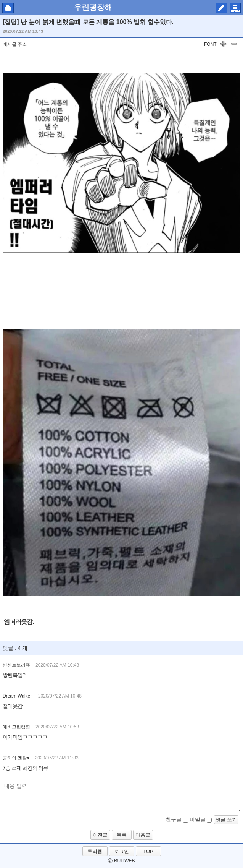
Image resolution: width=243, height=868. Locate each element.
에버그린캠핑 (16, 727)
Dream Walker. (18, 696)
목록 (122, 835)
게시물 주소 (15, 44)
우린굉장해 (93, 7)
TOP (148, 851)
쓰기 (221, 8)
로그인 (121, 851)
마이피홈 (8, 8)
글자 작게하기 (234, 45)
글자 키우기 (223, 45)
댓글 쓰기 (226, 820)
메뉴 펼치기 (235, 8)
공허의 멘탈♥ (16, 758)
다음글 (143, 835)
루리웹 (95, 851)
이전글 (100, 835)
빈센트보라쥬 (16, 665)
